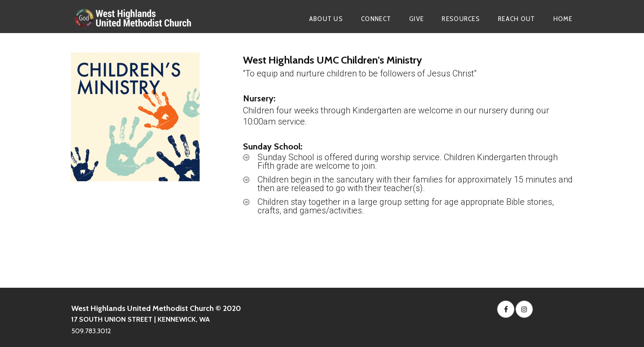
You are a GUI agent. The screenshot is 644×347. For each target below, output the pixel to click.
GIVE (416, 19)
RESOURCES (461, 19)
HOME (563, 19)
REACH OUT (517, 19)
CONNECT (376, 19)
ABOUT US (326, 19)
